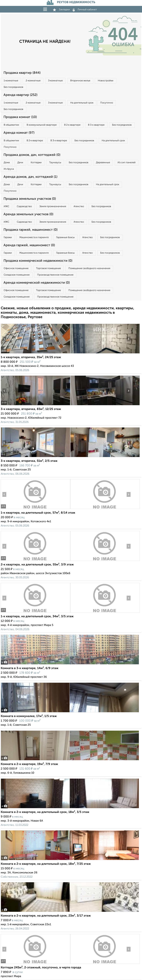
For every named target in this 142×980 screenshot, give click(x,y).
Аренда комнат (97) (19, 133)
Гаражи (8, 237)
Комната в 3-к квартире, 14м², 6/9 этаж (30, 668)
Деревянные (103, 163)
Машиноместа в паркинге (34, 237)
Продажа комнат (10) (20, 117)
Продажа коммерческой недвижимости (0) (38, 261)
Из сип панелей (127, 163)
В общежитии (11, 125)
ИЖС (6, 206)
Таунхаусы (55, 163)
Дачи (20, 163)
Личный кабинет (85, 10)
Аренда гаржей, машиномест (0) (29, 245)
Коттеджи (36, 163)
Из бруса (9, 169)
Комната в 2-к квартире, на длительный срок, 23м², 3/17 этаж (46, 916)
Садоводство (24, 206)
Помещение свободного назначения (89, 268)
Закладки (61, 10)
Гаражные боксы (65, 237)
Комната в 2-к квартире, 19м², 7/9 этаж (29, 764)
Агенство (79, 206)
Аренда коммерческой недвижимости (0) (37, 283)
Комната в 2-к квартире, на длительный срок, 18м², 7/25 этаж (46, 864)
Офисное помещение (16, 268)
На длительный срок (82, 103)
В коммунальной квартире (42, 125)
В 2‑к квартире (72, 125)
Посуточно (107, 103)
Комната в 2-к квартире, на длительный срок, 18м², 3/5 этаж (45, 812)
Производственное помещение (55, 275)
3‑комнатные (55, 81)
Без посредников (13, 87)
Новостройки (106, 81)
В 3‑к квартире (96, 125)
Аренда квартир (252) (20, 95)
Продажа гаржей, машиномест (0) (31, 230)
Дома (7, 163)
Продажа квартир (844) (22, 73)
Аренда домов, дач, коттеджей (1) (30, 177)
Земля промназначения (53, 206)
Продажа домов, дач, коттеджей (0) (32, 155)
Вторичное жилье (80, 81)
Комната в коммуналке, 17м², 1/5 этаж (29, 716)
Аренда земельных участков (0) (28, 214)
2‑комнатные (33, 81)
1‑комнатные (11, 81)
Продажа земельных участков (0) (30, 199)
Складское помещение (17, 275)
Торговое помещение (48, 268)
